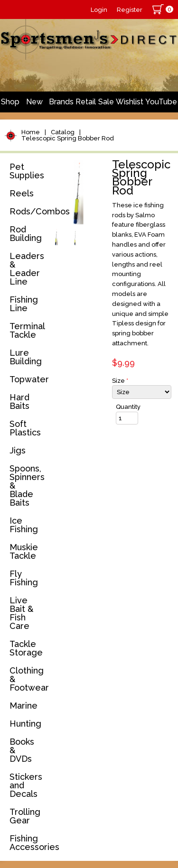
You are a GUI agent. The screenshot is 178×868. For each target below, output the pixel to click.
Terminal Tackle (27, 330)
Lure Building (26, 357)
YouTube (161, 102)
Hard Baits (19, 402)
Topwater (27, 379)
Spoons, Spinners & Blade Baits (27, 485)
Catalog (63, 132)
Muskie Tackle (24, 551)
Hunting (25, 724)
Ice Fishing (24, 525)
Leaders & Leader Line (27, 269)
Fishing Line (24, 304)
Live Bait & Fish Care (21, 613)
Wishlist (130, 102)
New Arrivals (34, 105)
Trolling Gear (25, 816)
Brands (61, 102)
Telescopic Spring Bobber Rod (68, 138)
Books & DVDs (22, 750)
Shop (10, 102)
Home (31, 132)
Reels (22, 193)
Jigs (18, 450)
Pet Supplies (27, 171)
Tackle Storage (26, 648)
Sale (106, 102)
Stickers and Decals (26, 785)
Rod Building (26, 234)
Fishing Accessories (27, 843)
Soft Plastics (25, 428)
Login (99, 10)
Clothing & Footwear (27, 679)
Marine (23, 706)
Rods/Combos (27, 211)
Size (120, 381)
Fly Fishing (24, 578)
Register (130, 10)
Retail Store (86, 105)
